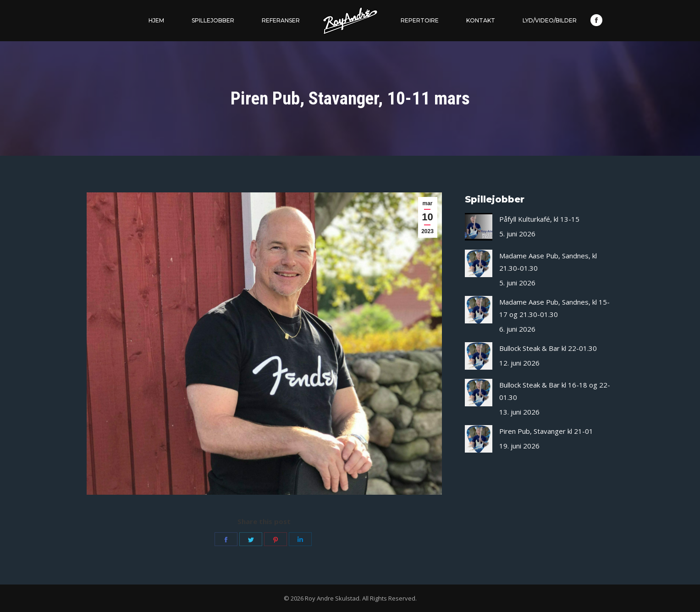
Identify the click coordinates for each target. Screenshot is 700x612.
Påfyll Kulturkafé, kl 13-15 (539, 219)
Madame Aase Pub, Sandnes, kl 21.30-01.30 (548, 262)
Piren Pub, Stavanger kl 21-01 (546, 431)
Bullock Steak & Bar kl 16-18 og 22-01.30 (555, 391)
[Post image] (479, 227)
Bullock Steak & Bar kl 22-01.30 (548, 348)
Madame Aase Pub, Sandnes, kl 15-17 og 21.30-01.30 (554, 308)
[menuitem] (156, 21)
